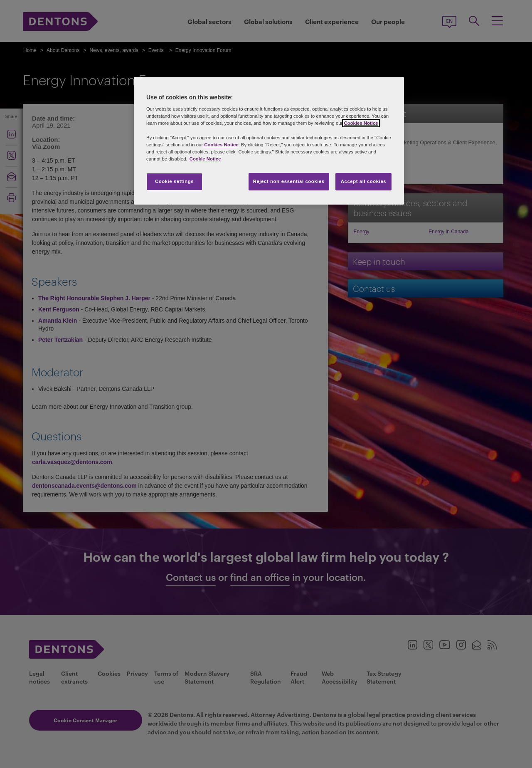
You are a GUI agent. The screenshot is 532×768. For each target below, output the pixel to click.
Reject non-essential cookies (289, 181)
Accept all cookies (364, 181)
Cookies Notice (361, 123)
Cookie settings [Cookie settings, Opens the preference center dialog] (174, 181)
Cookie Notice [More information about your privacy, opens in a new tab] (205, 159)
